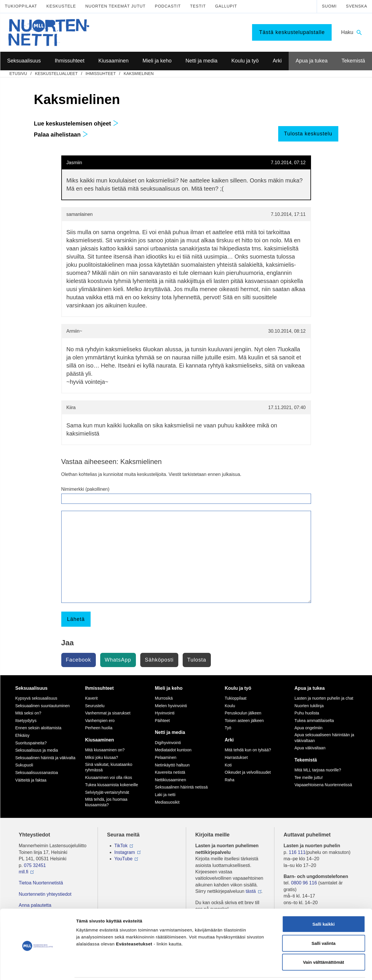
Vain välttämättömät (324, 942)
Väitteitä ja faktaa (31, 780)
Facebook (79, 660)
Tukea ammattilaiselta (314, 721)
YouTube (124, 859)
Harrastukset (236, 757)
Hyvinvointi (165, 713)
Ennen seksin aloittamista (38, 728)
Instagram (125, 852)
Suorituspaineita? (31, 743)
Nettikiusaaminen (170, 780)
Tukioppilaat (21, 6)
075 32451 (35, 865)
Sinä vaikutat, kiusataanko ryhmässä (109, 767)
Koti (228, 765)
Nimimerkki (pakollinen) (85, 489)
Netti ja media (170, 732)
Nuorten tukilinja (309, 706)
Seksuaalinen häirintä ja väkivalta (45, 758)
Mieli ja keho (169, 688)
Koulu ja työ (238, 688)
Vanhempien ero (100, 721)
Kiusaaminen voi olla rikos (109, 777)
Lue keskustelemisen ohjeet (76, 123)
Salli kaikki (324, 904)
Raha (230, 780)
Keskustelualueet (56, 74)
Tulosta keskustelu (308, 134)
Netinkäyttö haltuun (172, 765)
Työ (228, 728)
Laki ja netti (165, 795)
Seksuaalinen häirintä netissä (181, 787)
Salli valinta (324, 923)
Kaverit (91, 698)
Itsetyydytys (26, 721)
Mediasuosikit (167, 802)
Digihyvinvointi (168, 743)
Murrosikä (164, 698)
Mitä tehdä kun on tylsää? (248, 750)
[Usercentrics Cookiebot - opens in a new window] (38, 969)
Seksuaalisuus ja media (37, 750)
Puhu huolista (307, 713)
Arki (229, 740)
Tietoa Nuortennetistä (41, 883)
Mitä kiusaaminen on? (105, 750)
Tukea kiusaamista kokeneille (112, 785)
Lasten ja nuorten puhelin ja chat (324, 698)
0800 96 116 (304, 883)
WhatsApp (118, 660)
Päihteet (162, 721)
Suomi (329, 6)
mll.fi (24, 872)
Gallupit (226, 6)
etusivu (18, 74)
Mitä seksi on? (28, 713)
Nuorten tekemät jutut (116, 6)
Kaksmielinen (139, 74)
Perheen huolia (99, 728)
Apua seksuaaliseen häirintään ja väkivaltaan (324, 738)
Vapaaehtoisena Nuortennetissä (323, 785)
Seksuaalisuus (32, 688)
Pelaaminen (166, 757)
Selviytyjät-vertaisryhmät (107, 792)
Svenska (356, 6)
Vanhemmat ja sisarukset (108, 713)
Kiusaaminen (100, 740)
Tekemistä (306, 760)
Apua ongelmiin (309, 728)
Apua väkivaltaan (310, 748)
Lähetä (76, 619)
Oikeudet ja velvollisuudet (248, 772)
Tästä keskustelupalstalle (292, 32)
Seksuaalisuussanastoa (37, 773)
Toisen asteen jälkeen (244, 721)
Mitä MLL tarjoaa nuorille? (318, 770)
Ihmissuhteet (100, 74)
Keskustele (61, 6)
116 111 (297, 852)
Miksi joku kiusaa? (102, 757)
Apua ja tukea (310, 688)
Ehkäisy (23, 735)
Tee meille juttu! (309, 777)
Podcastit (168, 6)
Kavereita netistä (170, 772)
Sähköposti (159, 660)
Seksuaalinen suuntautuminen (43, 706)
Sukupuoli (24, 765)
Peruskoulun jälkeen (243, 713)
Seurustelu (95, 706)
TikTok (121, 846)
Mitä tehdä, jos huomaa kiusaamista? (106, 802)
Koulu (230, 706)
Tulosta (197, 660)
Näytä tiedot (311, 969)
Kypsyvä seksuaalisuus (36, 698)
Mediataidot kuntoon (173, 750)
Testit (198, 6)
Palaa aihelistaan (61, 135)
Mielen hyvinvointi (171, 706)
